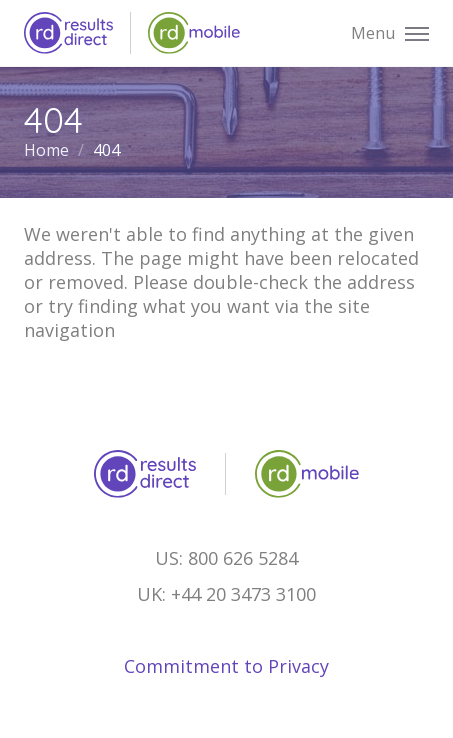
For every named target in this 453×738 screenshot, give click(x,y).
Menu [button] (390, 34)
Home (48, 150)
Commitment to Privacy (226, 666)
